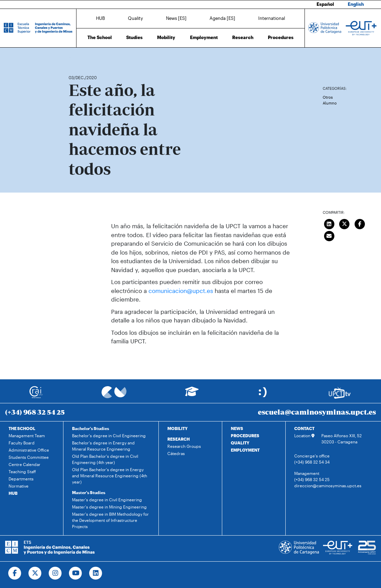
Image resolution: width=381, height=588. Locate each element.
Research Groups (184, 446)
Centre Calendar (25, 464)
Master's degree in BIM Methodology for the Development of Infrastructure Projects (110, 520)
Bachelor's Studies (91, 428)
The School (100, 37)
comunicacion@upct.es (181, 291)
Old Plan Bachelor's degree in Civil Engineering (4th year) (105, 459)
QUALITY (240, 443)
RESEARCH (178, 439)
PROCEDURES (245, 436)
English (356, 4)
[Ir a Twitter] (35, 573)
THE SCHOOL (22, 428)
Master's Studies (89, 492)
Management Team (27, 436)
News (87, 57)
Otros (328, 97)
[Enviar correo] (329, 235)
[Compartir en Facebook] (360, 223)
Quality (135, 18)
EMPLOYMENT (245, 450)
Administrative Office (29, 450)
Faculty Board (22, 443)
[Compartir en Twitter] (344, 223)
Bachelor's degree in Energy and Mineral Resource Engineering (103, 446)
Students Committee (29, 457)
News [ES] (176, 18)
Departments (21, 479)
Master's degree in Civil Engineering (107, 500)
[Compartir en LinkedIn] (329, 223)
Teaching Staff (22, 471)
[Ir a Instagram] (55, 573)
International (272, 18)
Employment (204, 37)
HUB (100, 18)
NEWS (237, 428)
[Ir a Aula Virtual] (192, 395)
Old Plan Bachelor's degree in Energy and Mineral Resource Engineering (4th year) (110, 476)
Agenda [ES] (222, 18)
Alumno (330, 103)
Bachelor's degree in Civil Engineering (109, 436)
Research (243, 37)
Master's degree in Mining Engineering (109, 507)
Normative (19, 486)
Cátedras (176, 453)
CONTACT (304, 428)
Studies (134, 37)
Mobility (166, 37)
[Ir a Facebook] (15, 573)
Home (74, 57)
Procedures (281, 37)
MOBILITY (177, 428)
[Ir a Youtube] (76, 573)
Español (325, 4)
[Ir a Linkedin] (96, 573)
